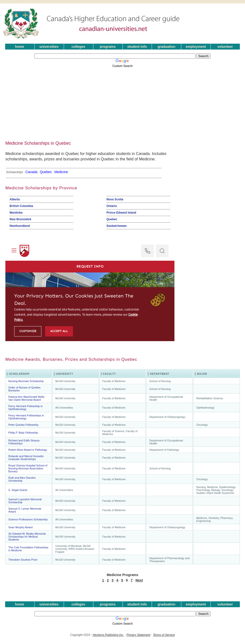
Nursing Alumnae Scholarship (26, 381)
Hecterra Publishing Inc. (108, 635)
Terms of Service (164, 635)
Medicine (61, 172)
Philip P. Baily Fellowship (23, 433)
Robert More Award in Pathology (28, 450)
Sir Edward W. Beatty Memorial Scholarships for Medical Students (27, 537)
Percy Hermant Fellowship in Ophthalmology (25, 408)
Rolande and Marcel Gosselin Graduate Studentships (26, 458)
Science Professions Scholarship (28, 519)
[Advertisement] (94, 103)
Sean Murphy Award (20, 527)
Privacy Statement (138, 635)
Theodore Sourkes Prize (23, 560)
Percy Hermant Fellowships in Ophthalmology (26, 417)
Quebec (46, 172)
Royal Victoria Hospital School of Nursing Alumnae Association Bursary (28, 468)
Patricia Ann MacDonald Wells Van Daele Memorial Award (26, 398)
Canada (31, 172)
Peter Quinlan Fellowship (23, 425)
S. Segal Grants (18, 490)
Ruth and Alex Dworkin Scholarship (22, 479)
